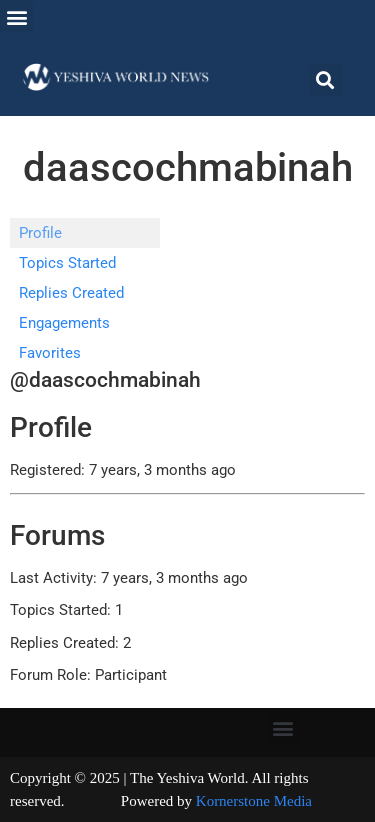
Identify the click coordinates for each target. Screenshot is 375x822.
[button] (16, 16)
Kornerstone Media (254, 801)
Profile (40, 233)
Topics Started (67, 263)
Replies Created (71, 293)
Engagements (64, 323)
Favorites (50, 353)
